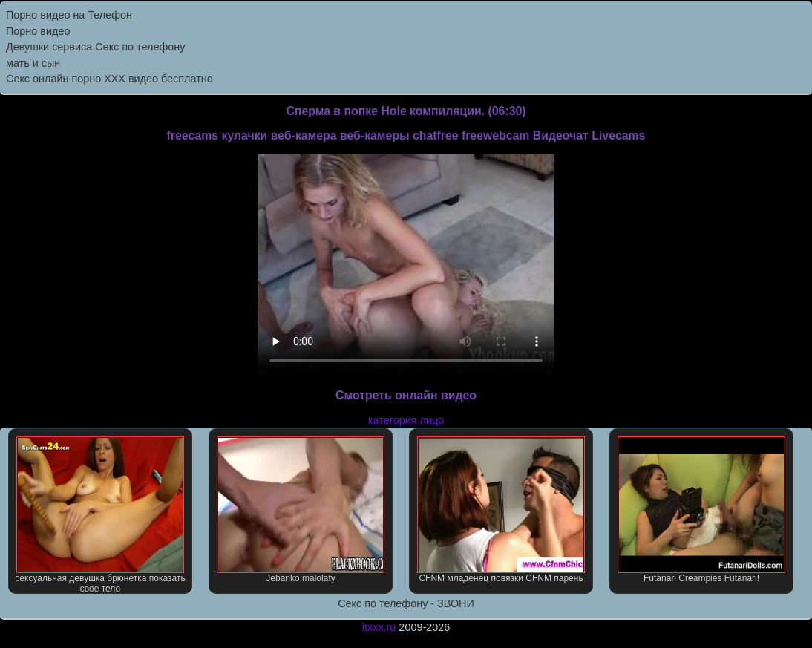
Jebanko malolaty (301, 510)
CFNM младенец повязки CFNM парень (501, 510)
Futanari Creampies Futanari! (701, 510)
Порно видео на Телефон (69, 15)
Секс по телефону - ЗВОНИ (406, 603)
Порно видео (38, 31)
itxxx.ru (379, 627)
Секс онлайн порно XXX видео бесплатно (109, 79)
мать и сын (33, 63)
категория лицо (406, 420)
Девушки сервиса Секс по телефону (95, 47)
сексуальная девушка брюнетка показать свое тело (100, 515)
